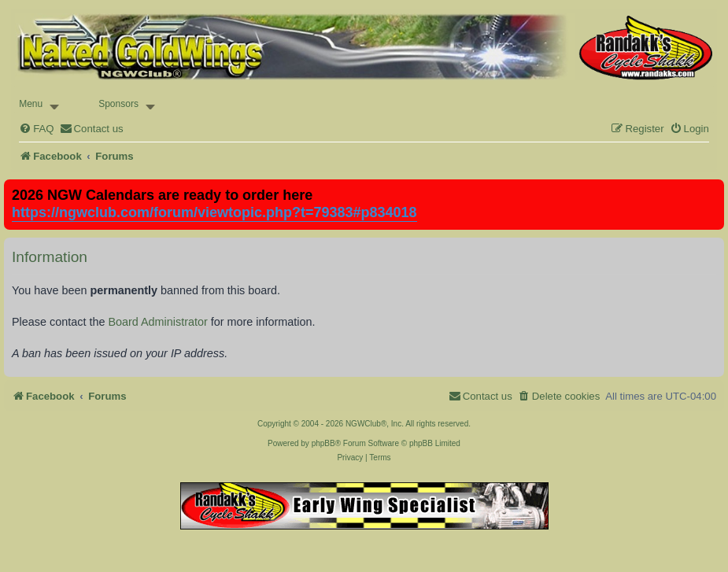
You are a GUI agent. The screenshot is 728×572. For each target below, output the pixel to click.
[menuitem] (36, 129)
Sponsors (118, 104)
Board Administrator (157, 322)
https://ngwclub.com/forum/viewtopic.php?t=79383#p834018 (214, 212)
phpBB (323, 443)
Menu (31, 104)
